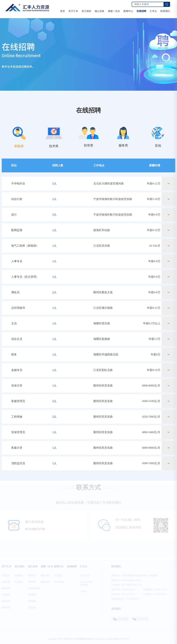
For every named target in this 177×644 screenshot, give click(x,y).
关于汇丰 (73, 11)
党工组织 (86, 11)
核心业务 (100, 11)
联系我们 (165, 11)
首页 (63, 11)
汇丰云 (153, 11)
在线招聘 (141, 11)
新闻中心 (128, 11)
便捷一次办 (114, 11)
